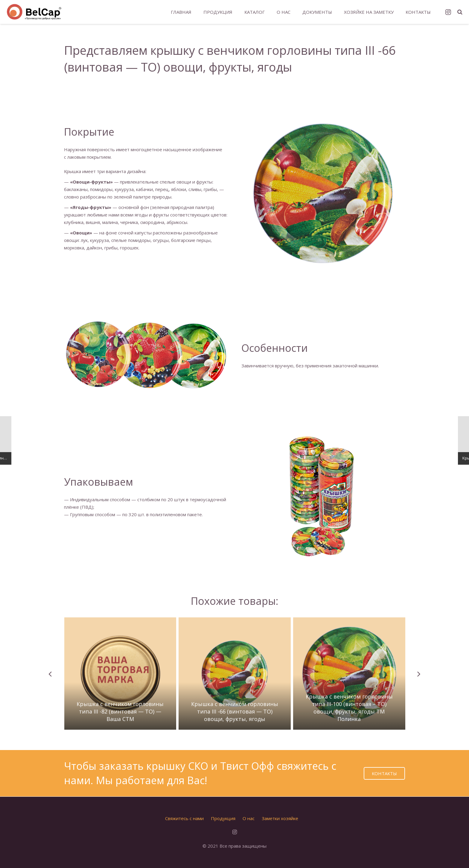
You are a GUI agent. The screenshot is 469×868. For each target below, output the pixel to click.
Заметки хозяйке (280, 818)
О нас (249, 818)
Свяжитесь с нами (184, 818)
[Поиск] (460, 12)
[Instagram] (448, 12)
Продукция (223, 818)
